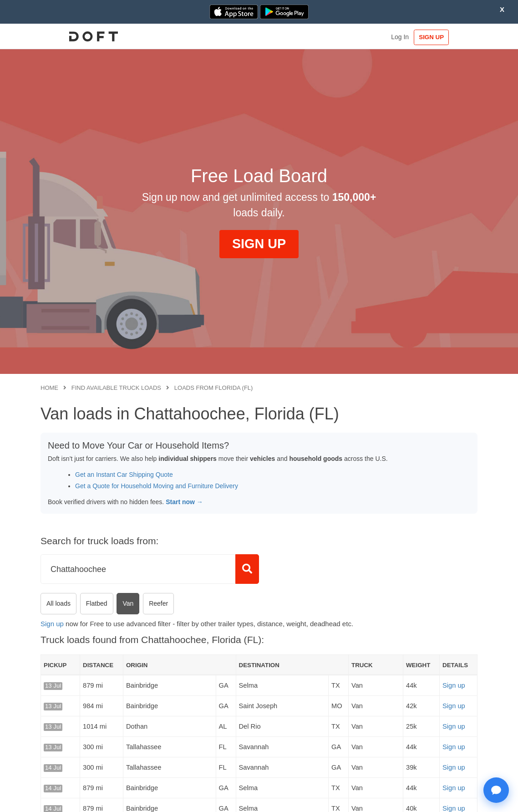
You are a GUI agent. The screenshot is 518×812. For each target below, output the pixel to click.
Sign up (52, 624)
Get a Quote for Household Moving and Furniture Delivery (157, 486)
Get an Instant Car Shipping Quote (124, 475)
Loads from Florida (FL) (214, 388)
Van (128, 603)
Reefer (158, 603)
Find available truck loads (116, 388)
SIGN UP (449, 37)
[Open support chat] (496, 790)
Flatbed (97, 603)
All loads (58, 603)
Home (49, 388)
